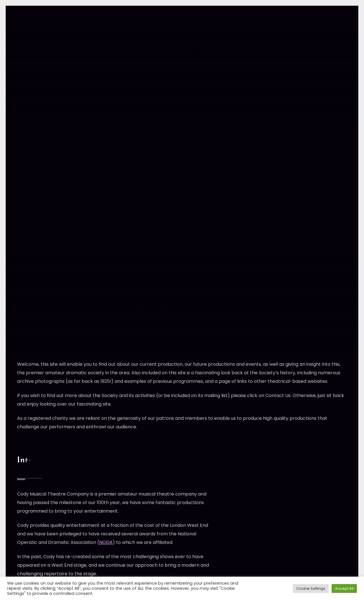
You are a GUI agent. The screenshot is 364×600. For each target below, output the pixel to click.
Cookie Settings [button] (311, 588)
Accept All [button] (344, 588)
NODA (106, 542)
